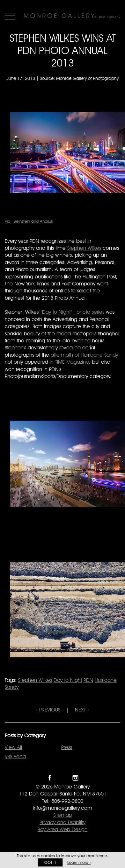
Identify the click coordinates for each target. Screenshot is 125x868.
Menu (10, 16)
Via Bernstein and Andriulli (29, 221)
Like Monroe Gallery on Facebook (50, 778)
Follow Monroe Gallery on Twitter (63, 778)
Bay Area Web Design (62, 829)
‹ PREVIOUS (48, 710)
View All (13, 747)
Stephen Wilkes (84, 248)
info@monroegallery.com (62, 808)
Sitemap (63, 815)
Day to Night (68, 680)
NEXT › (82, 710)
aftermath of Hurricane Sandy (84, 355)
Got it (50, 862)
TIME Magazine (72, 362)
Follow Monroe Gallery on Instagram (75, 778)
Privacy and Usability (62, 822)
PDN (88, 680)
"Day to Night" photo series (73, 312)
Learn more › (79, 862)
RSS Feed (15, 756)
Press (67, 747)
